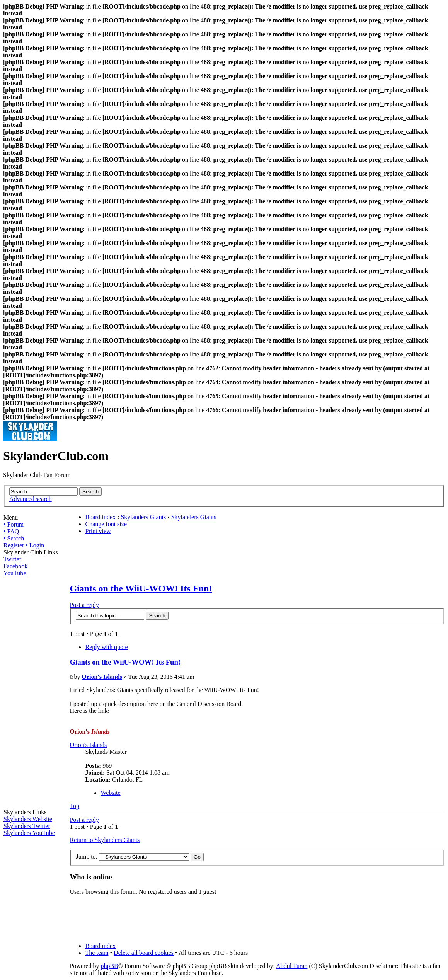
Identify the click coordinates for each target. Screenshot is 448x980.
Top (74, 806)
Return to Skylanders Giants (105, 840)
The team (97, 953)
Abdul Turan (292, 966)
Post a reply (84, 605)
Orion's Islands (102, 677)
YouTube (15, 573)
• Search (14, 538)
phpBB (109, 966)
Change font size (106, 524)
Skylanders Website (28, 819)
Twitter (12, 559)
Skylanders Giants (143, 517)
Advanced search (31, 499)
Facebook (15, 566)
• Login (35, 545)
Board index (100, 517)
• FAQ (11, 531)
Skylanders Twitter (27, 826)
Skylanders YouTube (29, 833)
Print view (98, 531)
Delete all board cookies (144, 953)
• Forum (14, 524)
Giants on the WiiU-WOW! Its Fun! (141, 588)
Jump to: (87, 856)
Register (14, 545)
